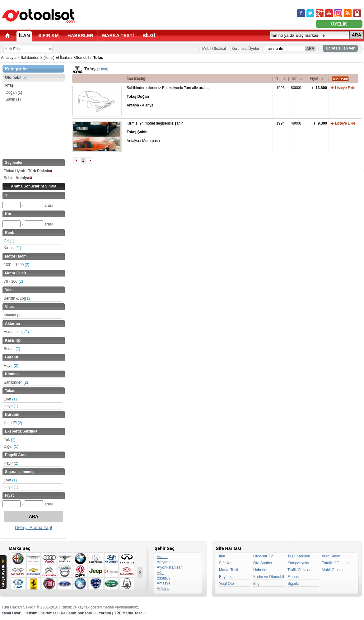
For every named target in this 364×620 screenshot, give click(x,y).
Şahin (13, 99)
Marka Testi (229, 570)
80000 (296, 88)
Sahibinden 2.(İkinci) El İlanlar (45, 58)
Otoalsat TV (263, 556)
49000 (296, 123)
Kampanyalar (299, 563)
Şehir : (18, 178)
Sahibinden (16, 382)
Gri (9, 241)
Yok (10, 440)
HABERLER (80, 35)
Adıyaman (165, 562)
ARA (357, 35)
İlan (222, 556)
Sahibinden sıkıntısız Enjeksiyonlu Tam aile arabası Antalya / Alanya (169, 97)
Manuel (13, 315)
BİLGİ (149, 35)
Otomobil (82, 58)
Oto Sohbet (263, 563)
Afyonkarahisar (169, 567)
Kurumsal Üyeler (246, 49)
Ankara (163, 589)
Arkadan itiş (16, 332)
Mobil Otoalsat (214, 49)
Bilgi (257, 584)
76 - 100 (13, 282)
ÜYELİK (339, 24)
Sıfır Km (226, 563)
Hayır (11, 366)
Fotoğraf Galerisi (336, 563)
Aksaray (163, 578)
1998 (280, 88)
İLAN (24, 35)
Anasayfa (9, 58)
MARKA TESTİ (118, 35)
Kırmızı (12, 248)
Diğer (11, 447)
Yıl (278, 78)
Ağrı (160, 573)
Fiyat (314, 78)
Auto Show (331, 556)
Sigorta (293, 584)
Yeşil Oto (226, 584)
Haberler (260, 570)
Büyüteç (226, 577)
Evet (10, 399)
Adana (162, 557)
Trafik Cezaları (300, 570)
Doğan (14, 92)
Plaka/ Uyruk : (28, 171)
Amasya (163, 583)
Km (294, 78)
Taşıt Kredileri (299, 556)
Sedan (12, 349)
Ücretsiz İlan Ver (340, 48)
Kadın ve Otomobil (269, 577)
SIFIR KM (49, 35)
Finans (293, 577)
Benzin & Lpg (18, 298)
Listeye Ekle (345, 88)
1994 (280, 123)
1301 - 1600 (16, 265)
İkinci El (13, 423)
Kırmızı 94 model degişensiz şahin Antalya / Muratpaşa (155, 132)
